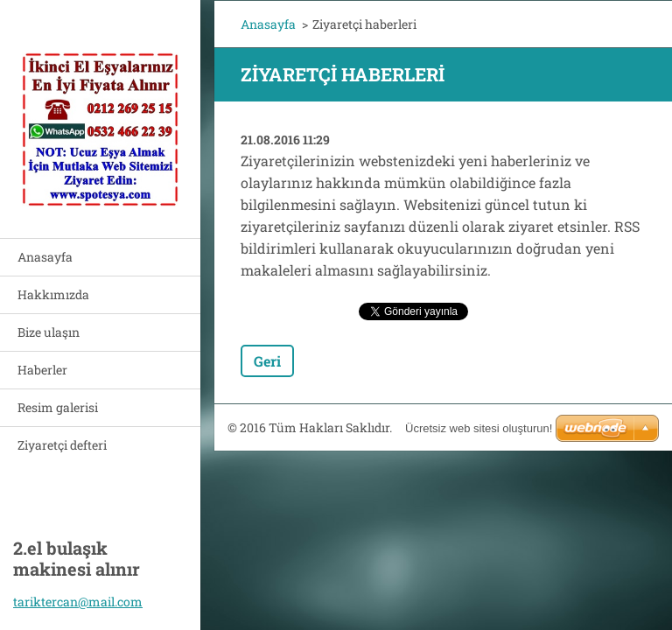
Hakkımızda (53, 294)
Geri (267, 361)
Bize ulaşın (49, 332)
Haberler (42, 370)
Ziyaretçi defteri (62, 445)
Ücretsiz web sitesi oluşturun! (479, 428)
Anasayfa (45, 257)
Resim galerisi (58, 407)
